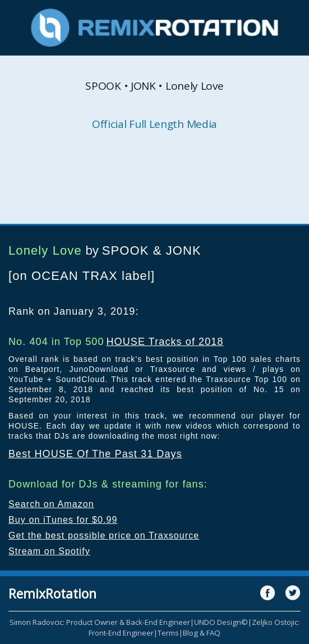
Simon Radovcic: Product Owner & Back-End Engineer (100, 622)
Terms (168, 633)
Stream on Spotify (49, 551)
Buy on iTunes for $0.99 (63, 520)
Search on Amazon (51, 504)
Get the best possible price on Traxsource (104, 535)
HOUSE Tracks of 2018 (165, 342)
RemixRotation (52, 594)
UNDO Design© (221, 622)
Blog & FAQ (202, 633)
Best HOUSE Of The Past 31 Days (95, 454)
